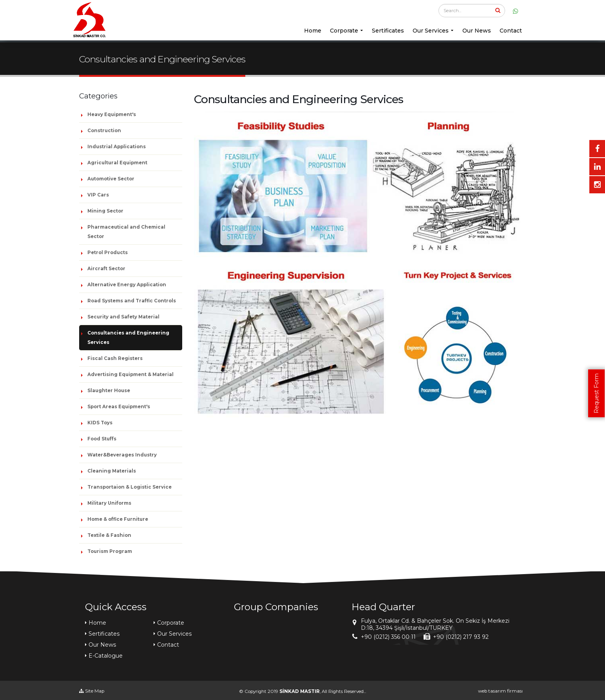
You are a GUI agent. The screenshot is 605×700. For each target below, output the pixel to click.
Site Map (92, 691)
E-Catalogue (106, 656)
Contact (511, 31)
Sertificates (388, 31)
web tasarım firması (500, 691)
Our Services (431, 31)
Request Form (596, 393)
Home (313, 31)
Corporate (344, 31)
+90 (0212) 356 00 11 (388, 637)
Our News (477, 31)
